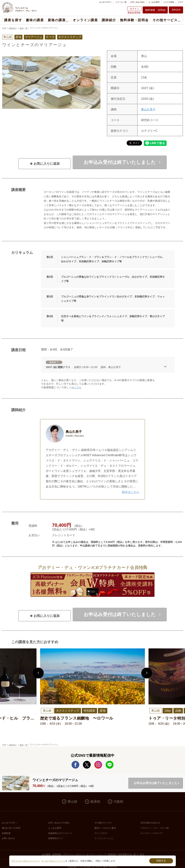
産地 (18, 37)
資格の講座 (57, 20)
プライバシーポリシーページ (25, 861)
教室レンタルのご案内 (105, 828)
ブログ (180, 2)
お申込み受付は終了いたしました (120, 162)
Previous (38, 673)
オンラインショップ (96, 855)
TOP (4, 28)
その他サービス (165, 20)
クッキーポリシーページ (53, 861)
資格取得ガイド (56, 838)
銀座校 (95, 802)
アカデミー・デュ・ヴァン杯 (155, 828)
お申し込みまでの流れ (59, 823)
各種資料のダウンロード (60, 833)
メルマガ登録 (169, 2)
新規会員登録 (134, 13)
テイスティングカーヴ (151, 833)
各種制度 (6, 833)
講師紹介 (109, 20)
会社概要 (46, 855)
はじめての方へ (106, 2)
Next (147, 673)
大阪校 (118, 802)
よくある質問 (154, 2)
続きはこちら (131, 492)
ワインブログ (101, 833)
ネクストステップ (70, 37)
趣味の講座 (35, 20)
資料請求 (176, 10)
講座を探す (13, 20)
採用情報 (57, 855)
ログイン (134, 9)
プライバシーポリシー (74, 855)
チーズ (50, 37)
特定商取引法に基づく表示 (131, 855)
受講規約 (112, 855)
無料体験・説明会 (155, 10)
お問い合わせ (8, 838)
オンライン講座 (85, 20)
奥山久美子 (148, 109)
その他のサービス (103, 823)
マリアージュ (34, 37)
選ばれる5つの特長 (11, 828)
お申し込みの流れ (137, 2)
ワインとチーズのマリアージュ (44, 28)
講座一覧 (23, 28)
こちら (78, 387)
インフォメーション (104, 838)
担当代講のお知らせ (150, 823)
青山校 (72, 802)
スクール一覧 (121, 2)
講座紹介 (13, 28)
